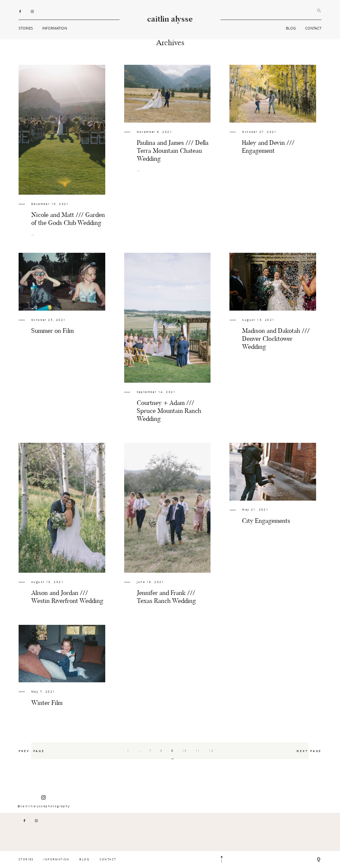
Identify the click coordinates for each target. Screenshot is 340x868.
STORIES (26, 28)
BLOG (291, 28)
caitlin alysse (170, 20)
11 (198, 751)
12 (211, 751)
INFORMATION (55, 28)
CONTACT (313, 28)
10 (185, 751)
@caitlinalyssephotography (44, 801)
